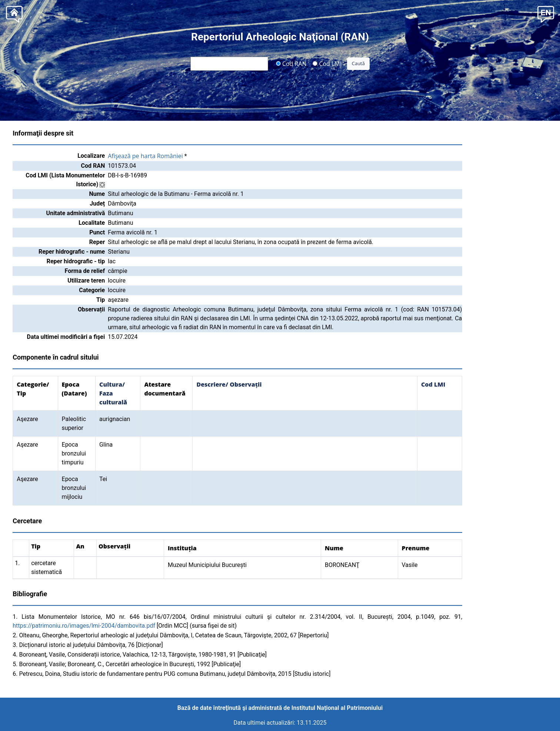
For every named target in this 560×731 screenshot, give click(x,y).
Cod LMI (327, 63)
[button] (546, 14)
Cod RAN (291, 63)
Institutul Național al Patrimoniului (337, 708)
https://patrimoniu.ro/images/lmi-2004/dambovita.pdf (84, 626)
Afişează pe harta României (145, 156)
